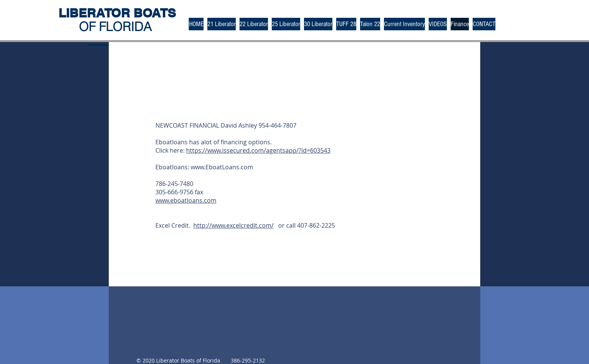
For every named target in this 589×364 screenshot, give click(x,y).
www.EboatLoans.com (222, 167)
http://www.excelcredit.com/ (233, 225)
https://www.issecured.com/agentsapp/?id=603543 (258, 150)
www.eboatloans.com (186, 200)
